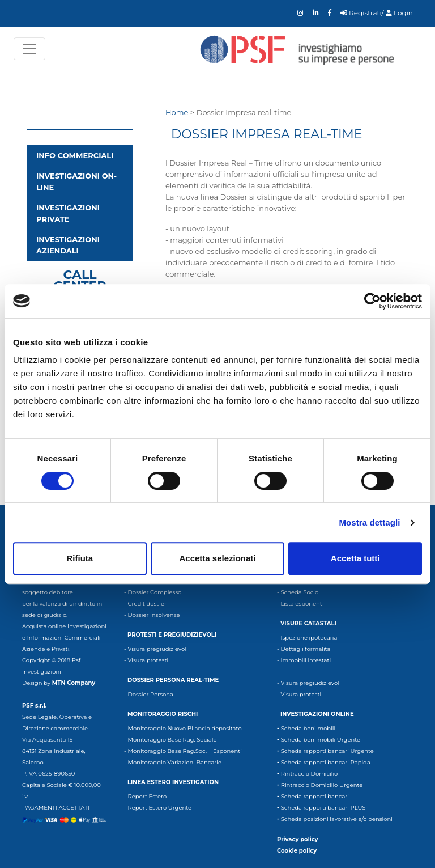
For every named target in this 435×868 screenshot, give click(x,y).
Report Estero (147, 796)
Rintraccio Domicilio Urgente (322, 785)
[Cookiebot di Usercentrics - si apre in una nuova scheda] (372, 301)
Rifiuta (80, 558)
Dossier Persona (150, 694)
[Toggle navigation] (29, 49)
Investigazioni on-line (76, 181)
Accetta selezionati (217, 558)
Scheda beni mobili (308, 728)
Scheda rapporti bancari (315, 796)
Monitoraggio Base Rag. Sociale (172, 740)
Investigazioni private (68, 213)
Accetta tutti (355, 558)
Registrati (361, 13)
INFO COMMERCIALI (75, 155)
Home (177, 112)
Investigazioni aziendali (68, 245)
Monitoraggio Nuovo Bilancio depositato (184, 728)
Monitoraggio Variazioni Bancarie (174, 762)
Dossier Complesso (154, 592)
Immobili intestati (306, 660)
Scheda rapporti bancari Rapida (326, 762)
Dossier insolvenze (153, 615)
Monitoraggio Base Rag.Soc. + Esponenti (184, 751)
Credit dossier (147, 604)
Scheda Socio (299, 592)
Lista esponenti (302, 604)
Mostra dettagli (369, 522)
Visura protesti (148, 660)
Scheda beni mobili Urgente (321, 740)
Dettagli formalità (305, 649)
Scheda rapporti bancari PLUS (323, 808)
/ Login (397, 13)
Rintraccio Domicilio (310, 774)
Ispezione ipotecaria (309, 638)
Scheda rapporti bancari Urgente (327, 751)
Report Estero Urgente (159, 808)
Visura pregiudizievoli (157, 649)
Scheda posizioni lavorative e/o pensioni (337, 819)
